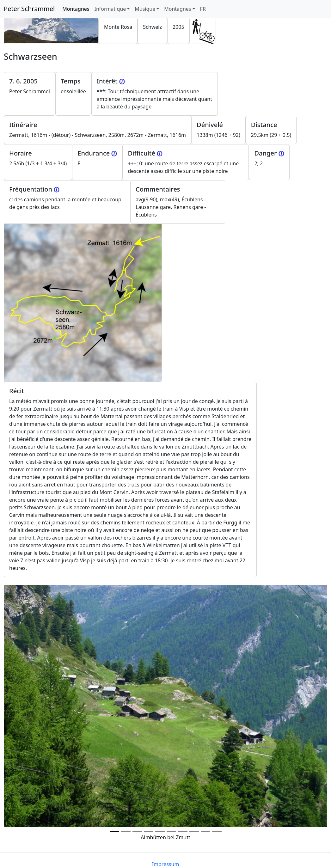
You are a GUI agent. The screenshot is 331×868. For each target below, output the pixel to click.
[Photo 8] (205, 831)
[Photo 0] (114, 831)
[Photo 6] (183, 831)
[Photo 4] (160, 831)
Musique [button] (145, 9)
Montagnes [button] (178, 9)
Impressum (166, 864)
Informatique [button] (110, 9)
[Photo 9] (217, 831)
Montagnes (77, 9)
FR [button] (203, 9)
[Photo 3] (149, 831)
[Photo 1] (126, 831)
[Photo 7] (194, 831)
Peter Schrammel (29, 9)
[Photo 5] (171, 831)
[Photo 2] (137, 831)
